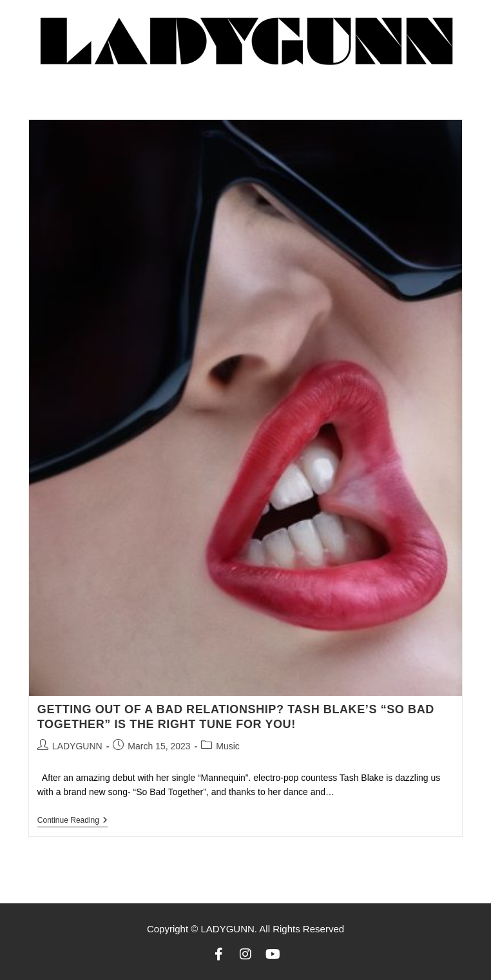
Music (228, 746)
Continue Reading (72, 820)
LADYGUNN (77, 746)
